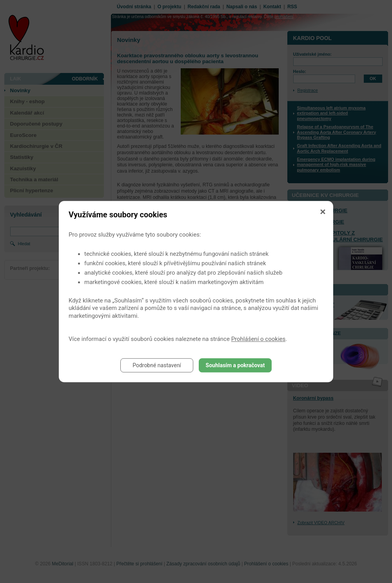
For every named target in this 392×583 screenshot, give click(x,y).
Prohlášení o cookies (259, 339)
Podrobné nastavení (157, 365)
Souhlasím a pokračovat (235, 365)
